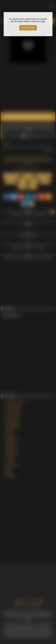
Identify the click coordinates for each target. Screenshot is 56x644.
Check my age (28, 28)
